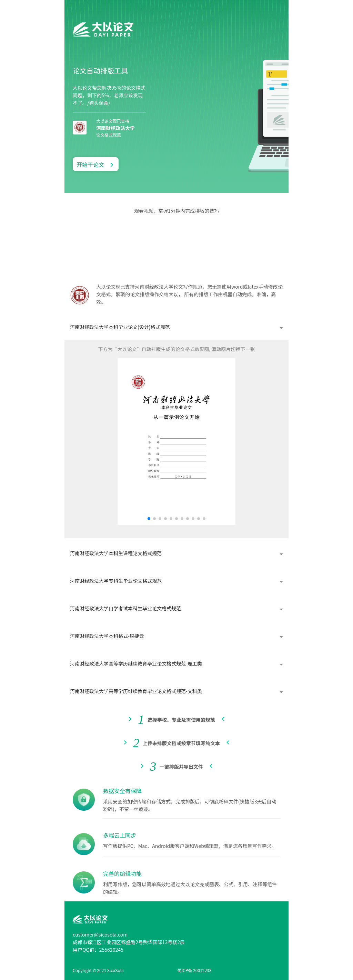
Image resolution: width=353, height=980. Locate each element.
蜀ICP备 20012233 (195, 970)
